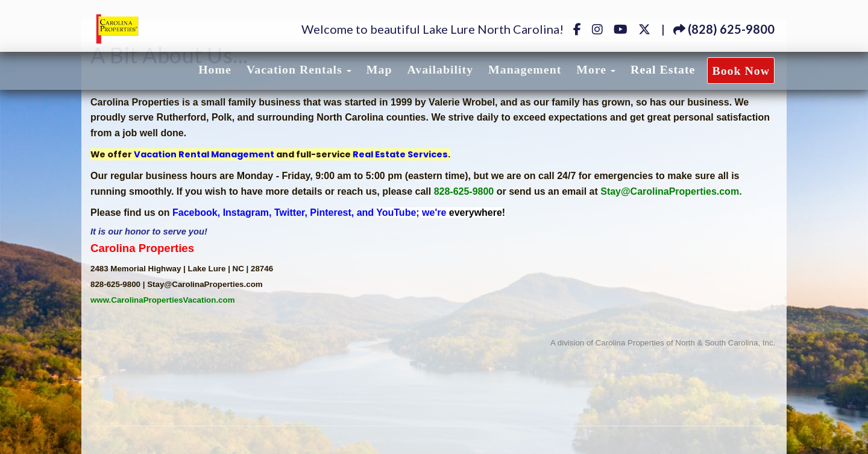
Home (215, 69)
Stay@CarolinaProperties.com (670, 191)
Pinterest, (332, 213)
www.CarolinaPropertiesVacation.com (162, 300)
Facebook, (196, 213)
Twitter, (291, 213)
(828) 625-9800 (724, 29)
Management (525, 69)
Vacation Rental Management (204, 154)
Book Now (741, 71)
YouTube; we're (441, 213)
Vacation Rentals (294, 69)
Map (379, 69)
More (591, 69)
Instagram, (247, 213)
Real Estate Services (400, 154)
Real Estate (663, 69)
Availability (440, 69)
